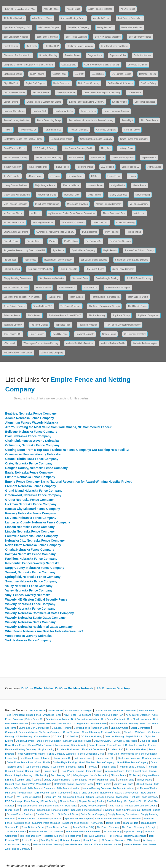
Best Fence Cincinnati (47, 37)
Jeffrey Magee (154, 167)
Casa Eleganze (69, 65)
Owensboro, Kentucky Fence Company (55, 232)
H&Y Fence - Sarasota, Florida (78, 148)
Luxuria (132, 176)
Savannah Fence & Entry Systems (132, 260)
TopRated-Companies (148, 316)
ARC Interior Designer (49, 28)
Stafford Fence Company (16, 288)
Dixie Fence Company (89, 83)
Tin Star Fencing (97, 316)
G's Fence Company (106, 130)
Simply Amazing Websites (52, 278)
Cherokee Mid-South (138, 65)
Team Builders (76, 297)
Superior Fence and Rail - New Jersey (22, 297)
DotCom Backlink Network (120, 83)
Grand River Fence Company (134, 139)
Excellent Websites (64, 111)
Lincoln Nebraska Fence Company (30, 527)
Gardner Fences (132, 130)
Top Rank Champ (121, 316)
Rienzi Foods (10, 260)
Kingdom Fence (75, 176)
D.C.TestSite (98, 74)
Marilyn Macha (118, 185)
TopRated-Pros (63, 325)
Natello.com (139, 213)
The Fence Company (71, 306)
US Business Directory (135, 334)
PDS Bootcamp (89, 232)
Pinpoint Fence (34, 241)
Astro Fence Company (78, 28)
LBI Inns (95, 176)
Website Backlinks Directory (80, 343)
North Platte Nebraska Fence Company (33, 545)
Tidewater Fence (12, 316)
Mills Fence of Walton (77, 204)
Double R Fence (41, 93)
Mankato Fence (95, 185)
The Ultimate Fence (137, 306)
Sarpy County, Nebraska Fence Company (35, 568)
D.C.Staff (79, 74)
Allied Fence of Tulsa (42, 18)
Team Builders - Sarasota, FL (106, 297)
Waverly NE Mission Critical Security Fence (36, 599)
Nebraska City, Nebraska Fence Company (35, 541)
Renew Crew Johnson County (139, 250)
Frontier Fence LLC (79, 130)
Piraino (53, 241)
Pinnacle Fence (11, 241)
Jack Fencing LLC (131, 167)
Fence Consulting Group (49, 120)
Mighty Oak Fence (119, 195)
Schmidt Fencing (12, 269)
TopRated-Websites (88, 325)
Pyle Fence (58, 250)
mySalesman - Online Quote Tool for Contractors (72, 213)
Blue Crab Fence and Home (115, 46)
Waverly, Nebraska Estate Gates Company (35, 618)
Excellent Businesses (145, 102)
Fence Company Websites (16, 120)
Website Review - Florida (113, 343)
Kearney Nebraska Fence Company (30, 513)
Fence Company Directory (117, 111)
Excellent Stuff (40, 111)
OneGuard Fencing (125, 223)
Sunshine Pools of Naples (118, 288)
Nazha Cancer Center (14, 223)
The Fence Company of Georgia (104, 306)
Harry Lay (106, 148)
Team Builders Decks (138, 297)
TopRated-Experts (39, 325)
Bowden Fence (72, 55)
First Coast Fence (149, 120)
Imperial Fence (149, 158)
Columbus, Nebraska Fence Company (32, 445)
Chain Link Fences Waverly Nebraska (32, 441)
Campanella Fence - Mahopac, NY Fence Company (28, 65)
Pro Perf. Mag (71, 241)
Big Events (32, 46)
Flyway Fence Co (28, 130)
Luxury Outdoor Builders (15, 185)
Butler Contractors (143, 55)
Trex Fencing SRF (12, 334)
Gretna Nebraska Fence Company (29, 500)
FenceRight (127, 120)
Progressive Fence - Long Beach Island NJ (24, 250)
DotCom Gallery (149, 83)
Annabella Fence (101, 18)
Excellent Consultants (14, 111)
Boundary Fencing (48, 55)
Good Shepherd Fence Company (96, 139)
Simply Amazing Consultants (17, 278)
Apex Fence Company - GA (17, 28)
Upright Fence (109, 334)
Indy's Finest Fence (38, 167)
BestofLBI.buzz (11, 46)
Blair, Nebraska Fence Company (28, 436)
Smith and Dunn (80, 278)
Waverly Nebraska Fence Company (30, 604)
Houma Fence (76, 158)
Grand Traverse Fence (14, 148)
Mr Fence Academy (139, 204)
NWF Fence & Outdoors (73, 223)
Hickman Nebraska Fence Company (31, 504)
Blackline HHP (52, 46)
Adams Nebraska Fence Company (30, 418)
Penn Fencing (112, 232)
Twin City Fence (60, 334)
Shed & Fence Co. (69, 269)
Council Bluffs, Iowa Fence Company (32, 459)
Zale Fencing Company (52, 353)
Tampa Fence (55, 297)
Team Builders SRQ (43, 306)
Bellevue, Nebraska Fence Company (31, 432)
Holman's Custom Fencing (48, 158)
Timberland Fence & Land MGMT (65, 316)
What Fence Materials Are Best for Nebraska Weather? (44, 631)
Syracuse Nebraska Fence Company (31, 581)
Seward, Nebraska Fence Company (30, 572)
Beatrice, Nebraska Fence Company (31, 413)
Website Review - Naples (145, 343)
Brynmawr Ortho (118, 55)
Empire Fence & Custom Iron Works (44, 102)
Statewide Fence (67, 288)
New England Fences (43, 223)
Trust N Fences (37, 334)
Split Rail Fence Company (139, 278)
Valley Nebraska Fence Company (29, 586)
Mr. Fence (35, 213)
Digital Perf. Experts (35, 83)
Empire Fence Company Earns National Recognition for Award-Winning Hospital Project (68, 482)
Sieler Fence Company (123, 269)
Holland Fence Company (16, 158)
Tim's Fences (34, 316)
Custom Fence (60, 74)
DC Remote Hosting (122, 74)
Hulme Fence (97, 158)
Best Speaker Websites (140, 37)
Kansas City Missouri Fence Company (33, 509)
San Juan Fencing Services (94, 260)
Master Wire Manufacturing (17, 195)
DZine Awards (135, 93)
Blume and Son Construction (17, 55)
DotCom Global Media (14, 93)
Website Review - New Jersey (18, 353)
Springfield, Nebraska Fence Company (33, 577)
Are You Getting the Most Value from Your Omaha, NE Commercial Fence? (58, 427)
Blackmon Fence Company (80, 46)
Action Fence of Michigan (100, 9)
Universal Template (85, 334)
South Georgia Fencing (107, 278)
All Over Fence (128, 9)
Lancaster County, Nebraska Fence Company (38, 522)
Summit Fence (90, 288)
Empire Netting (120, 102)
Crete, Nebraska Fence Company (29, 463)
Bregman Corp (95, 55)
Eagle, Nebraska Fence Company (29, 472)
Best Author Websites (132, 28)
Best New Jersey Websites (108, 37)
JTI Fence (55, 176)
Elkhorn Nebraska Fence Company (30, 477)
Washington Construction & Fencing (41, 343)
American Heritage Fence (73, 18)
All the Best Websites (14, 18)
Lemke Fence (114, 176)
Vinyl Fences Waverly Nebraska (28, 595)
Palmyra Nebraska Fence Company (30, 554)
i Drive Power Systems (123, 158)
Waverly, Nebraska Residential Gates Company (39, 627)
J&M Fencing (107, 167)
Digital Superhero (62, 83)
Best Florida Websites (76, 37)
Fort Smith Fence (53, 130)
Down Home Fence (66, 93)
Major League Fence (45, 185)
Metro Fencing (95, 195)
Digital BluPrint (11, 83)
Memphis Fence (72, 195)
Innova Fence (62, 167)
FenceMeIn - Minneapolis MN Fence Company (91, 120)
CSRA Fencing (37, 74)
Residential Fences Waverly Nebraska (32, 563)
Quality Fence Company (84, 250)
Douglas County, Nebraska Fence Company (36, 468)
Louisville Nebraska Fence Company (32, 536)
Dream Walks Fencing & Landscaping (102, 93)
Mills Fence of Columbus (47, 204)
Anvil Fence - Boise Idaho (130, 18)
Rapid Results (110, 250)
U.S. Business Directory (113, 688)
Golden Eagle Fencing (61, 139)
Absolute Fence (51, 9)
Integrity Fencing (85, 167)
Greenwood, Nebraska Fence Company (33, 495)
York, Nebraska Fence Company (28, 640)
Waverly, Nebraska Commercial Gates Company (39, 613)
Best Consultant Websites (16, 37)
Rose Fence (30, 260)
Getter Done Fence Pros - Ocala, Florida (23, 139)
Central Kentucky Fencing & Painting (102, 65)
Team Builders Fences (14, 306)
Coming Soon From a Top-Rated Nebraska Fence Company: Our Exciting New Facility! (67, 450)
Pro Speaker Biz (94, 241)
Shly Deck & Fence (95, 269)
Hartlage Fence (126, 148)
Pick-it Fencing (134, 232)
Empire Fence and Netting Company (87, 102)
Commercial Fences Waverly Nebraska (33, 454)
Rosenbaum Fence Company (58, 260)
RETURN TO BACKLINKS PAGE (20, 9)
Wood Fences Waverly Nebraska (28, 636)
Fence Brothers (88, 111)
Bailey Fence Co (105, 28)
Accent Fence (73, 9)
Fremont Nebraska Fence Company (31, 486)
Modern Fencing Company (109, 204)
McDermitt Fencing (47, 195)
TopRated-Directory (13, 325)
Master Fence (140, 185)
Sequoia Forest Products (40, 269)
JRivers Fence (35, 176)
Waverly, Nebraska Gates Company (30, 622)
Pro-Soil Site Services (120, 241)
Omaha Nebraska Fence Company (30, 550)
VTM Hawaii (10, 343)
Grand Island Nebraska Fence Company (34, 491)
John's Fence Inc (12, 176)
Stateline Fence (43, 288)
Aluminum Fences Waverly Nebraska (32, 423)
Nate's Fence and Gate (114, 213)
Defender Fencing (148, 74)
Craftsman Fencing (13, 74)
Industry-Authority (12, 167)
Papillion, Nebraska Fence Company (31, 559)
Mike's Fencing (143, 195)
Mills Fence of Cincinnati (15, 204)
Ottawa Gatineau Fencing (16, 232)
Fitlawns (8, 130)
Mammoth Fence (71, 185)
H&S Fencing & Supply (45, 148)
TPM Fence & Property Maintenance (123, 325)
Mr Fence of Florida (13, 213)
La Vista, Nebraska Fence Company (31, 518)
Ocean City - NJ (100, 223)
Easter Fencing (11, 102)
